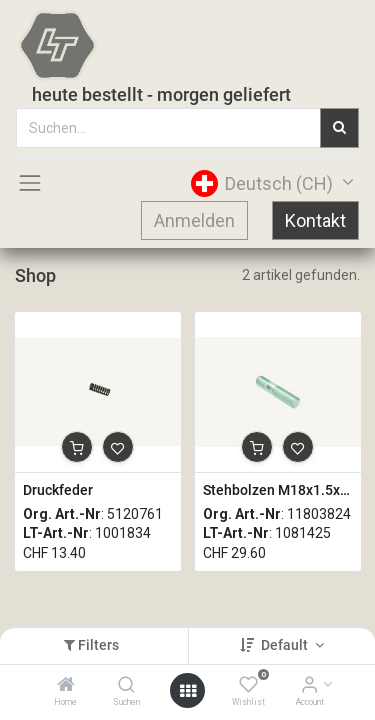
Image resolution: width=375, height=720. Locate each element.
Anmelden (194, 220)
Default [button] (286, 645)
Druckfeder (58, 490)
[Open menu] (188, 691)
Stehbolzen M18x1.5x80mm (278, 490)
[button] (77, 447)
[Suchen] (126, 686)
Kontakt (315, 220)
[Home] (66, 686)
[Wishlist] (248, 686)
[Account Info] (309, 686)
